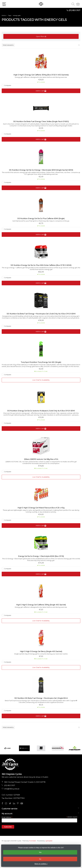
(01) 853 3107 (75, 10)
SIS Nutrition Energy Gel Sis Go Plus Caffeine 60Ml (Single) (41, 219)
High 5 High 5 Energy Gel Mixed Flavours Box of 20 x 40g (41, 508)
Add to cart (41, 91)
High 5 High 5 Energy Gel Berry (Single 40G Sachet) (41, 651)
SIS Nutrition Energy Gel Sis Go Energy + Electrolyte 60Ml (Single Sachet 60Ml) (41, 170)
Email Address (7, 817)
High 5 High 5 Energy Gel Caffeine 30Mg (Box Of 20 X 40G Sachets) (41, 75)
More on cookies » (41, 864)
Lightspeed (49, 841)
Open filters (41, 36)
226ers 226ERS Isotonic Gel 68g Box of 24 (41, 459)
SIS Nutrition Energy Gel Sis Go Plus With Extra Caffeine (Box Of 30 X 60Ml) (41, 265)
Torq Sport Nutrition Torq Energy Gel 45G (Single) (41, 362)
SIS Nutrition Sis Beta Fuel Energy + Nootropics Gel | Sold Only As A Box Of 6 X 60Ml (41, 314)
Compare (8, 85)
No (40, 859)
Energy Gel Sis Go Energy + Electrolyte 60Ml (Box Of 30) (41, 556)
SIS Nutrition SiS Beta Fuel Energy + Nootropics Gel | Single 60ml (41, 698)
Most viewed (8, 45)
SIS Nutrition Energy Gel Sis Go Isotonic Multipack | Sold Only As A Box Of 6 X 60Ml (41, 411)
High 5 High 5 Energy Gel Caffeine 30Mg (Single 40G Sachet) (41, 605)
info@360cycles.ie (12, 789)
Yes (40, 852)
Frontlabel (32, 841)
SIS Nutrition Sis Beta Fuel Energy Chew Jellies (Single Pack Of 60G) (41, 122)
